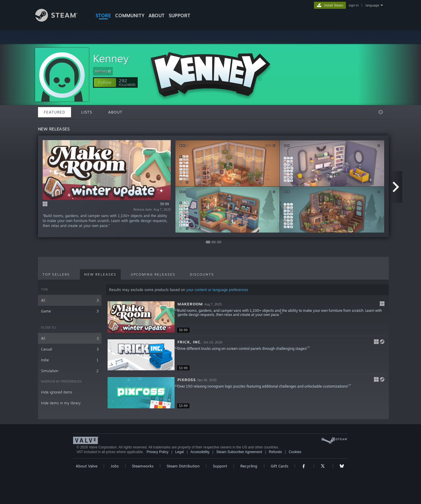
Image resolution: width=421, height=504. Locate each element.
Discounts (202, 274)
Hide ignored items (57, 392)
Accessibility (200, 452)
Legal (179, 452)
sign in (354, 5)
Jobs (115, 466)
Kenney (111, 58)
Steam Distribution (183, 466)
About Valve (87, 466)
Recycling (249, 466)
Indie (70, 360)
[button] (105, 82)
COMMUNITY (130, 16)
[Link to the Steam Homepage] (61, 20)
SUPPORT (180, 16)
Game (70, 311)
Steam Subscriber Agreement (239, 452)
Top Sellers (56, 274)
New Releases (100, 274)
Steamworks (143, 466)
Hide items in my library (61, 403)
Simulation (70, 371)
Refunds (276, 452)
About (157, 16)
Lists (87, 112)
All (70, 300)
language (372, 5)
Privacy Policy (157, 452)
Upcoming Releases (153, 274)
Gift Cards (279, 466)
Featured (55, 112)
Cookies (295, 452)
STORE (103, 16)
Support (220, 466)
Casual (70, 349)
